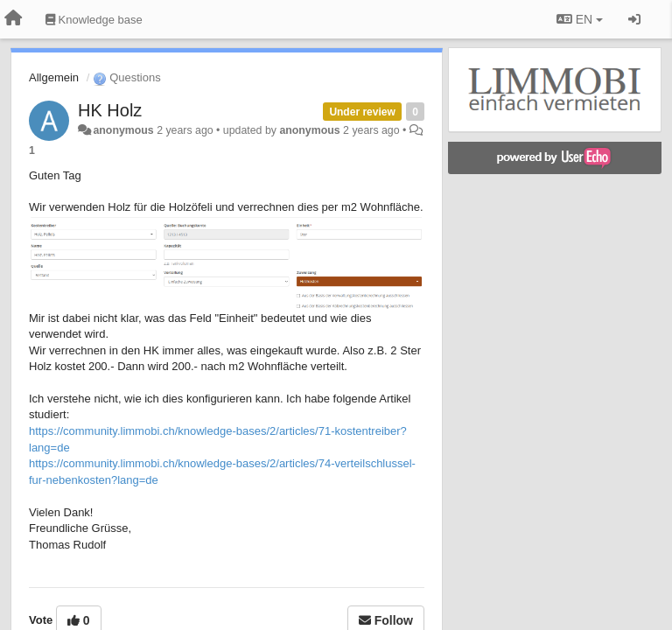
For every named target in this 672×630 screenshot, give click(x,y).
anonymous (123, 130)
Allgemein (54, 77)
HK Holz (110, 110)
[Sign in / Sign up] (634, 19)
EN (580, 19)
